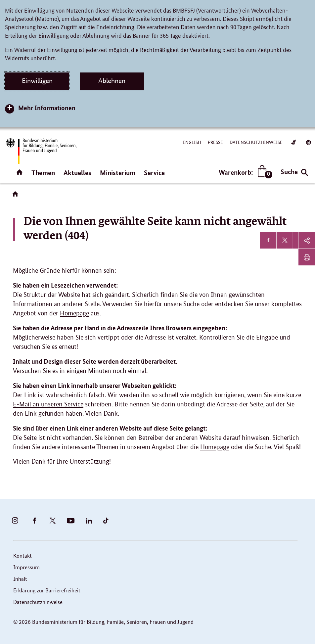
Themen (43, 173)
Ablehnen (112, 81)
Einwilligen (37, 81)
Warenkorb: (244, 172)
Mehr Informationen (47, 108)
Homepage (74, 313)
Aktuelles (77, 173)
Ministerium (118, 173)
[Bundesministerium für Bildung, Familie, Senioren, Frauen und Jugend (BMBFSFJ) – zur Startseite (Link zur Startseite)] (41, 151)
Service (154, 173)
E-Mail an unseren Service (48, 404)
